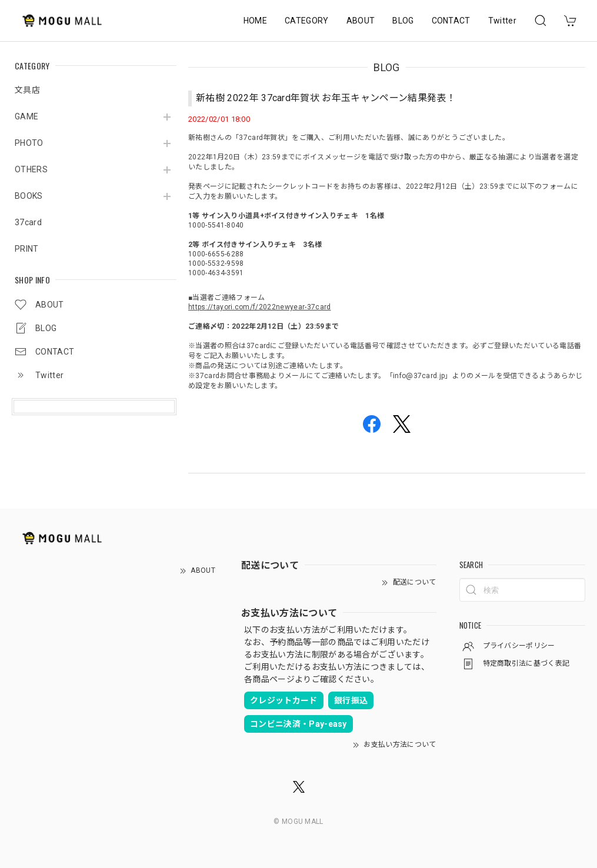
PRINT (27, 249)
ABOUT (361, 21)
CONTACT (451, 21)
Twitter (502, 21)
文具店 (27, 90)
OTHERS (31, 169)
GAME (26, 116)
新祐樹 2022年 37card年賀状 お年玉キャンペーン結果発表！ (326, 98)
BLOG (403, 21)
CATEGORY (307, 21)
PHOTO (29, 143)
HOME (255, 21)
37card (28, 222)
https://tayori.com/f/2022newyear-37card (259, 307)
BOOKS (29, 196)
